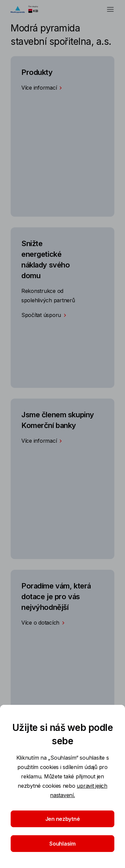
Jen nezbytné (63, 819)
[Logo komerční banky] (28, 9)
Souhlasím (62, 844)
